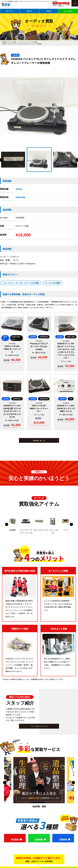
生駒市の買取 (20, 197)
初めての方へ (10, 11)
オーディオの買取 (12, 42)
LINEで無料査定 (68, 11)
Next (71, 524)
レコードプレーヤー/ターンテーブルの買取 (27, 42)
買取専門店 (5, 42)
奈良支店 (19, 189)
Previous (7, 524)
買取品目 (49, 11)
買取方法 (29, 11)
